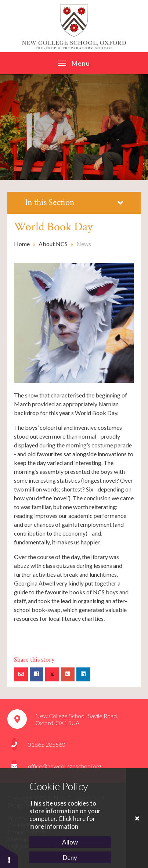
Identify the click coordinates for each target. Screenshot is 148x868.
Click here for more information (62, 822)
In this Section (74, 202)
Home (22, 244)
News (84, 244)
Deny (70, 858)
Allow (70, 842)
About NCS (53, 244)
